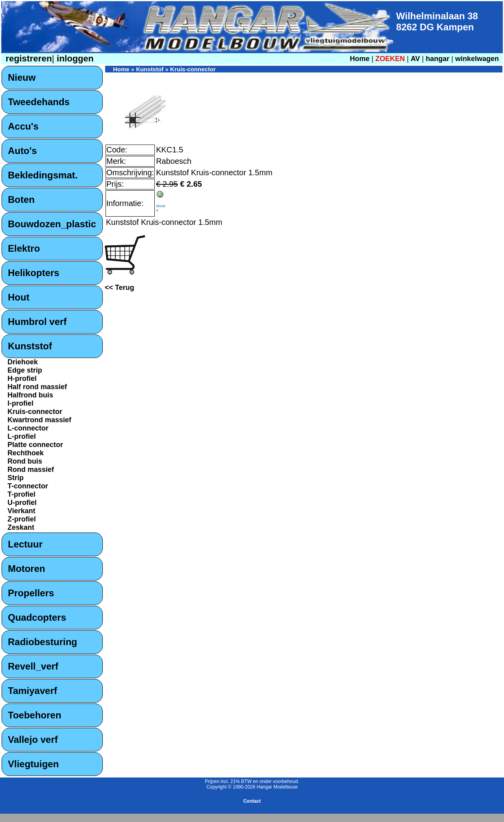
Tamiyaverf (32, 691)
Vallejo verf (33, 739)
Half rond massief (37, 387)
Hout (19, 297)
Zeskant (21, 527)
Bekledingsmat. (43, 175)
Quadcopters (37, 617)
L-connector (28, 428)
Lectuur (25, 544)
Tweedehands (39, 102)
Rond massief (31, 469)
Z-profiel (22, 519)
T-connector (28, 486)
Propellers (31, 593)
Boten (21, 199)
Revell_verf (33, 666)
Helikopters (34, 273)
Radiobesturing (43, 642)
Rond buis (25, 461)
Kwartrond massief (39, 420)
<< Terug (120, 288)
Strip (16, 478)
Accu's (23, 126)
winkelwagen (477, 59)
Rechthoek (26, 453)
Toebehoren (35, 715)
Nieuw (22, 77)
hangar (437, 59)
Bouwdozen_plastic (52, 224)
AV (416, 59)
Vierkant (21, 511)
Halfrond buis (30, 395)
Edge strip (25, 370)
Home (359, 59)
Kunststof (30, 346)
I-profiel (20, 403)
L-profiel (22, 436)
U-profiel (22, 503)
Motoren (27, 569)
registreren (28, 58)
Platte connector (35, 445)
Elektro (24, 248)
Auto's (22, 151)
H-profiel (22, 379)
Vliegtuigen (33, 764)
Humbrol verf (37, 322)
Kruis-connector (35, 412)
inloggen (74, 58)
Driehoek (23, 362)
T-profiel (21, 494)
